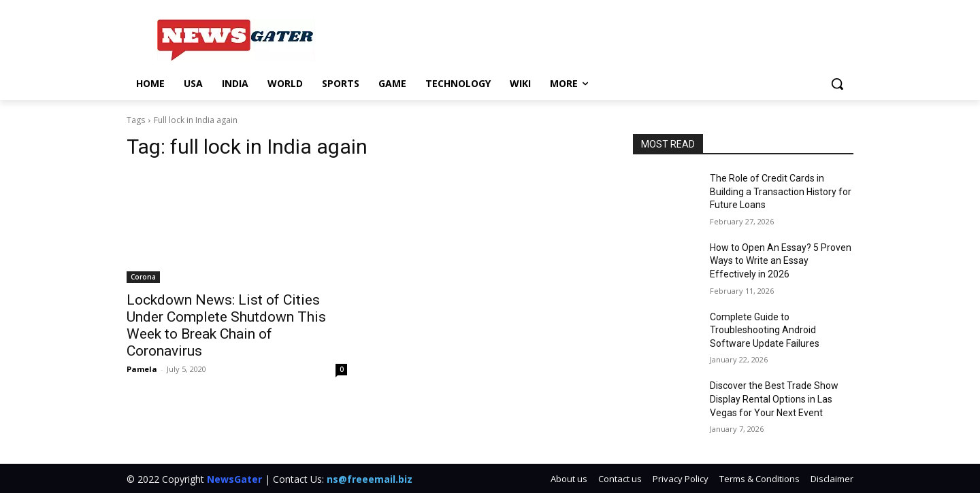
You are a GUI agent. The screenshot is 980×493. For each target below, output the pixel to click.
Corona (143, 277)
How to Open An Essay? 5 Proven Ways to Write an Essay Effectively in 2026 (781, 261)
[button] (837, 84)
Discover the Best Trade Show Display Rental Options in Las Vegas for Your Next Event (774, 399)
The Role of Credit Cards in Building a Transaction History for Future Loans (781, 191)
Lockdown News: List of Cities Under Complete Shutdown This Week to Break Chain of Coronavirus (226, 325)
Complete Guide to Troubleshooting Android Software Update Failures (765, 330)
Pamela (142, 369)
